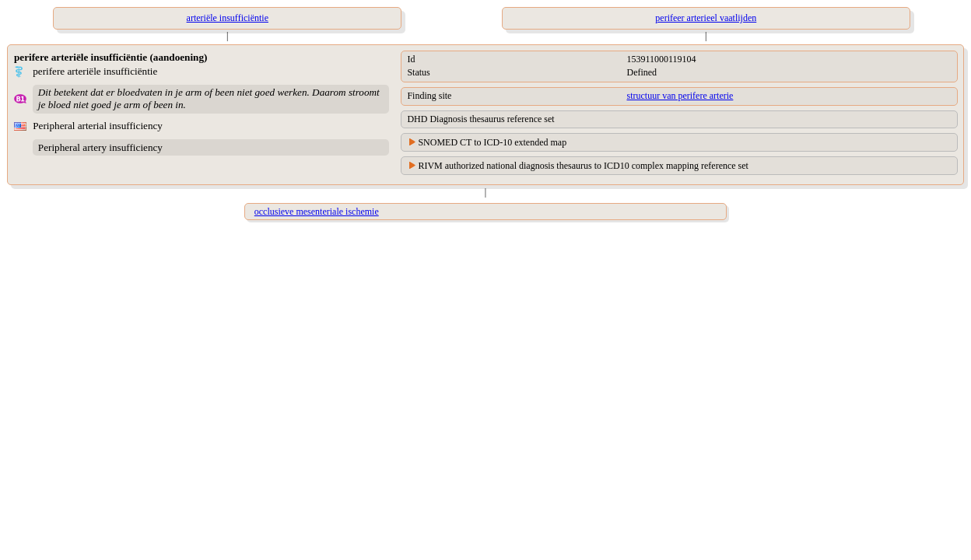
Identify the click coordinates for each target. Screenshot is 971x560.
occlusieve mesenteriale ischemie (317, 212)
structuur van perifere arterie (680, 96)
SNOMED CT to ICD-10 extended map (492, 142)
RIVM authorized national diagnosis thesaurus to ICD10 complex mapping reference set (583, 166)
